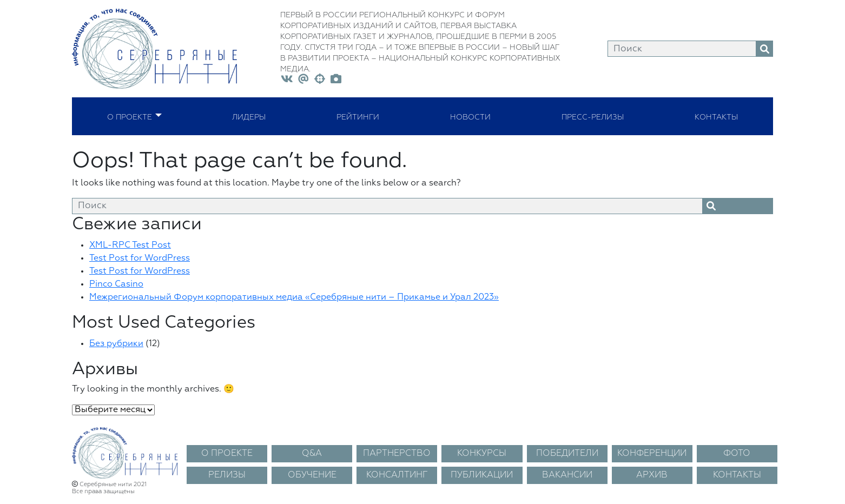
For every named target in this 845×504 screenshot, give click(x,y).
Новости (470, 116)
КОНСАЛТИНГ (397, 475)
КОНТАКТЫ (737, 475)
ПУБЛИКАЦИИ (482, 475)
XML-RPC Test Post (130, 246)
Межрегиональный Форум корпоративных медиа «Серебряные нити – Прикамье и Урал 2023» (294, 297)
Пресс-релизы (593, 116)
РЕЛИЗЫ (227, 475)
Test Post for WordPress (140, 258)
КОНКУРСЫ (482, 454)
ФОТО (737, 454)
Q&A (312, 454)
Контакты (716, 116)
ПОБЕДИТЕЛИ (567, 454)
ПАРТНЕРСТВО (397, 454)
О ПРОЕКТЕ (227, 454)
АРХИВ (652, 475)
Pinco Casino (116, 284)
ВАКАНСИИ (567, 475)
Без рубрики (116, 344)
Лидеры (249, 116)
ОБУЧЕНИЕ (312, 475)
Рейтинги (358, 116)
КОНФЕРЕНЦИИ (652, 454)
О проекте (130, 116)
